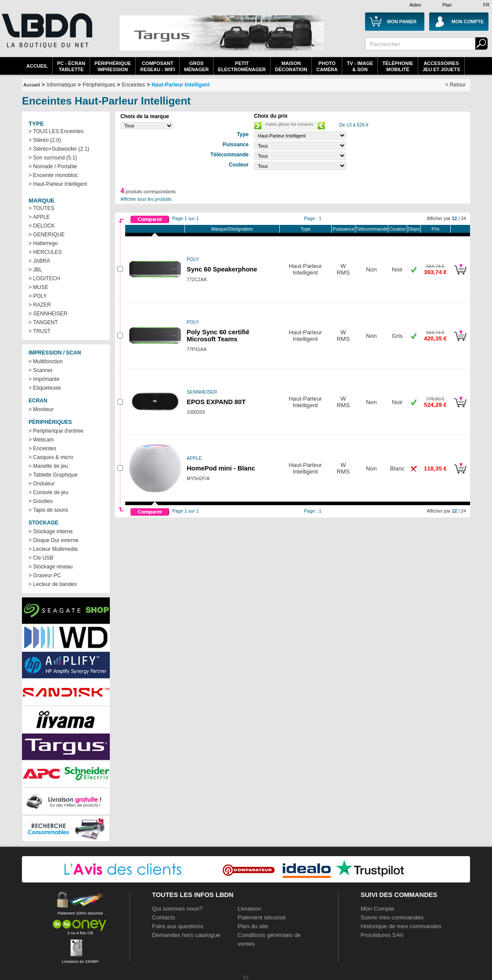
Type (306, 229)
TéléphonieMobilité (398, 66)
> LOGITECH (44, 278)
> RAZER (40, 305)
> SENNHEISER (48, 314)
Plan (447, 5)
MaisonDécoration (291, 66)
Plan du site (253, 926)
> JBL (35, 270)
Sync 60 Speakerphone (222, 269)
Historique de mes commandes (401, 926)
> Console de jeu (48, 492)
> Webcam (41, 440)
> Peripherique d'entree (56, 431)
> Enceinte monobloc (53, 175)
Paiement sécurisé (262, 917)
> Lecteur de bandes (53, 584)
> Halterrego (43, 243)
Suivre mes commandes (392, 917)
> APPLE (39, 217)
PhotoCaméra (327, 66)
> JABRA (39, 261)
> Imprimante (44, 379)
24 (463, 218)
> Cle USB (41, 558)
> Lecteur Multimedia (53, 549)
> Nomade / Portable (53, 166)
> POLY (38, 296)
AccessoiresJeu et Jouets (441, 66)
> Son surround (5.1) (53, 158)
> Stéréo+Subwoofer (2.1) (59, 149)
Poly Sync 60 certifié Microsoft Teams (218, 336)
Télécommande (371, 229)
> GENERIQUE (47, 235)
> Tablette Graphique (53, 475)
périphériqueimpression (113, 66)
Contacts (164, 917)
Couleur (397, 229)
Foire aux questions (177, 926)
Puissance (343, 229)
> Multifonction (46, 362)
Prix (435, 229)
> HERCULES (45, 252)
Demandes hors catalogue (186, 935)
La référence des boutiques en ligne (46, 36)
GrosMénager (196, 66)
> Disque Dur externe (54, 540)
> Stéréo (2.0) (45, 140)
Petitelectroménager (242, 66)
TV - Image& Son (360, 66)
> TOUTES (42, 208)
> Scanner (41, 370)
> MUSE (38, 287)
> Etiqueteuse (45, 388)
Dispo (414, 229)
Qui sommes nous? (177, 909)
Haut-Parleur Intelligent (181, 85)
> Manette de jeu (48, 466)
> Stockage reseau (51, 567)
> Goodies (41, 501)
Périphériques (99, 85)
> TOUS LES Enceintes (56, 131)
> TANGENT (43, 322)
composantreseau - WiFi (157, 66)
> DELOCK (42, 226)
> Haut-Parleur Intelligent (58, 184)
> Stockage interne (51, 532)
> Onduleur (42, 484)
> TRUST (40, 331)
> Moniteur (41, 409)
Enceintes (133, 85)
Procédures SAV (382, 935)
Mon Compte (377, 909)
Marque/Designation (232, 229)
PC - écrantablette (71, 66)
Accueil (37, 66)
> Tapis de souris (48, 510)
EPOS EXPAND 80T (216, 402)
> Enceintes (42, 448)
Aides (415, 5)
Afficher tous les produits (146, 199)
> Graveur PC (45, 575)
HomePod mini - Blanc (221, 468)
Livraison (249, 909)
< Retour (456, 85)
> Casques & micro (51, 457)
